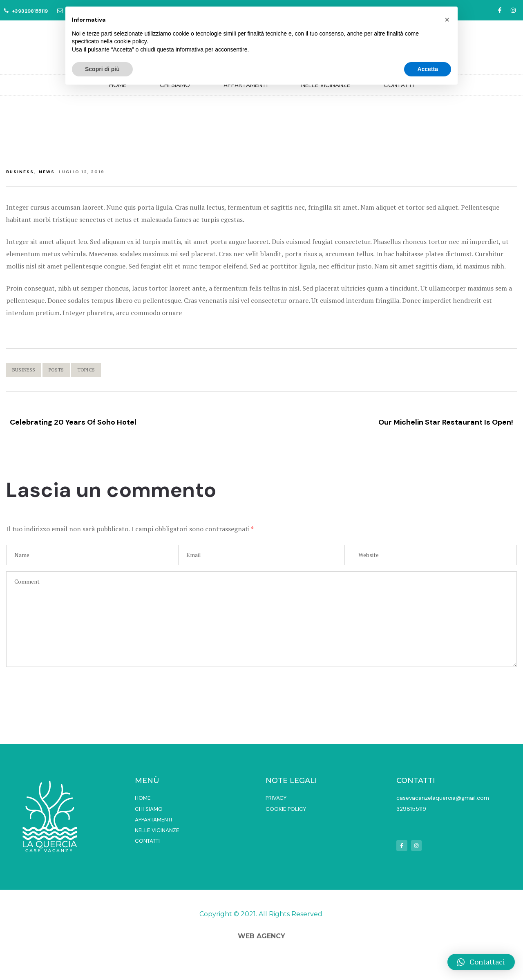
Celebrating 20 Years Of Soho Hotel (132, 420)
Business (20, 172)
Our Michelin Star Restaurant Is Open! (391, 420)
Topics (86, 370)
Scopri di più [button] (102, 69)
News (47, 172)
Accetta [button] (428, 69)
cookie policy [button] (131, 41)
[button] (481, 962)
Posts (56, 370)
